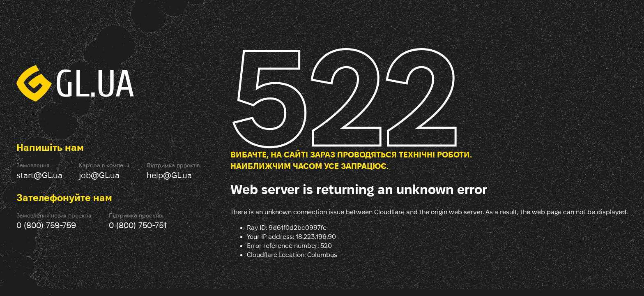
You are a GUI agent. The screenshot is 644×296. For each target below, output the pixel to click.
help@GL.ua (169, 175)
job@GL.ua (99, 175)
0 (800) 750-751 (138, 225)
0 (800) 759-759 (46, 225)
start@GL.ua (39, 175)
